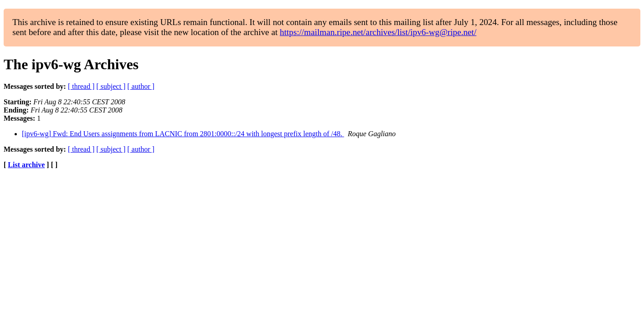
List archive (26, 165)
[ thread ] (81, 86)
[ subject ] (111, 86)
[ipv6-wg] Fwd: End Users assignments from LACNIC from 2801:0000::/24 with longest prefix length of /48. (183, 134)
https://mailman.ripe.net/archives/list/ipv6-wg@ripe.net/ (378, 32)
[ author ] (141, 86)
